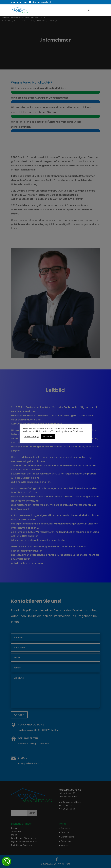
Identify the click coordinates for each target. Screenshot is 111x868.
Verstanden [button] (48, 436)
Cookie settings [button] (31, 437)
